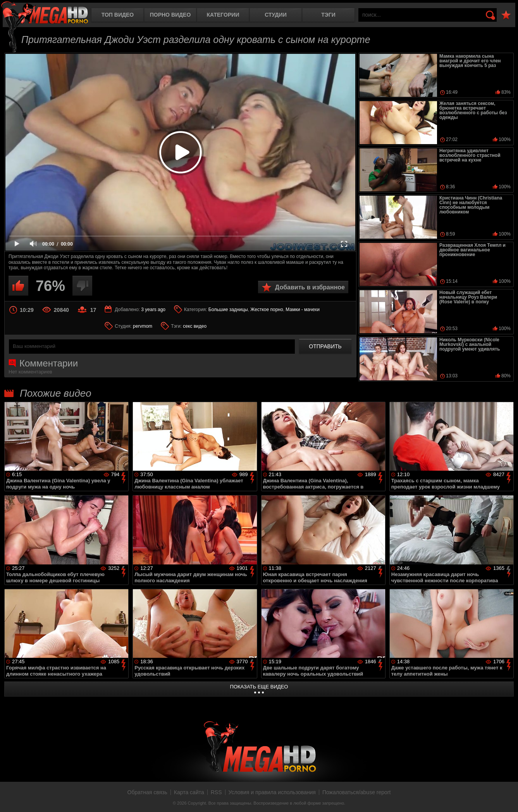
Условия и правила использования (272, 792)
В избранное (506, 15)
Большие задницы (228, 310)
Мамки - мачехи (303, 310)
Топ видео (118, 15)
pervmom (143, 326)
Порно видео (170, 15)
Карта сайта (189, 792)
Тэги (328, 15)
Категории (223, 15)
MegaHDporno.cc (45, 13)
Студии (275, 15)
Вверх (506, 798)
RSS (216, 792)
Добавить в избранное (310, 287)
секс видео (195, 326)
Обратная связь (147, 792)
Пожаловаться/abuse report (357, 792)
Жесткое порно (267, 310)
